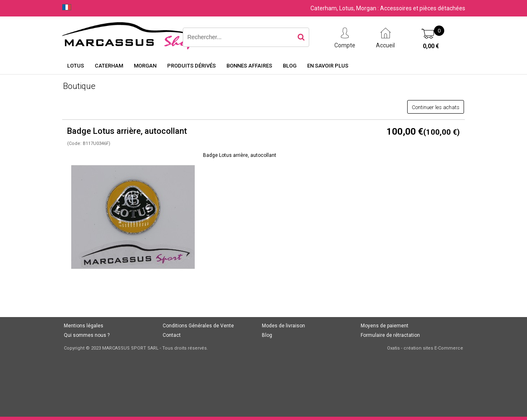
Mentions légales (84, 326)
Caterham (109, 66)
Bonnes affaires (249, 66)
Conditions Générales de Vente (198, 326)
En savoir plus (328, 66)
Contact (172, 335)
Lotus (76, 66)
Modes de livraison (283, 326)
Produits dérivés (191, 66)
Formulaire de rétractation (390, 335)
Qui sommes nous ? (87, 335)
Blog (290, 66)
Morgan (145, 66)
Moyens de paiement (385, 326)
